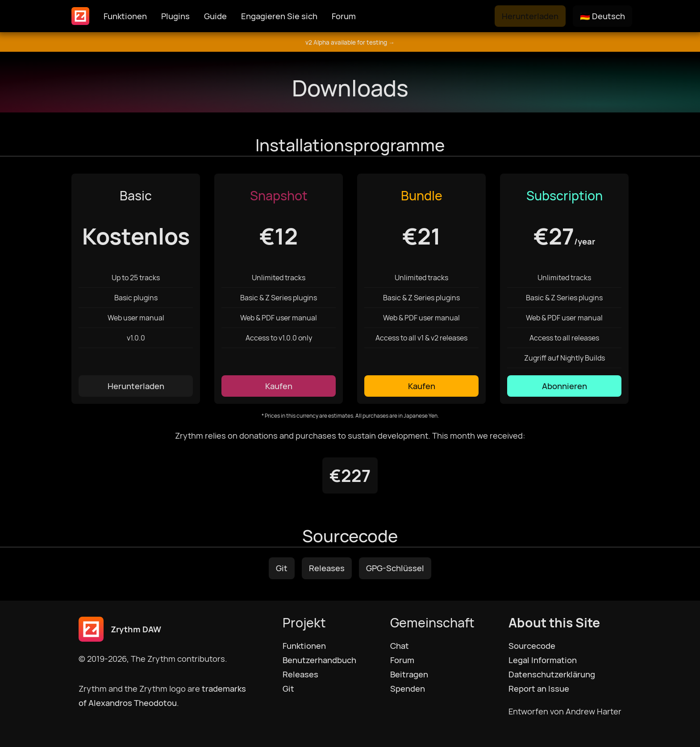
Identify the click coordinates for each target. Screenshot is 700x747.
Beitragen (409, 674)
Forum (344, 16)
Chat (400, 646)
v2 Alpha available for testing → (350, 42)
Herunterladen (530, 16)
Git (282, 568)
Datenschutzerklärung (552, 674)
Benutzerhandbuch (319, 660)
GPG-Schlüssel (395, 568)
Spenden (408, 689)
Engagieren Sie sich (279, 16)
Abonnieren (565, 386)
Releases (327, 568)
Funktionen (125, 16)
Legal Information (543, 660)
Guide (215, 16)
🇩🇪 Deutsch (602, 16)
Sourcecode (532, 646)
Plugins (175, 16)
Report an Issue (539, 689)
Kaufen (279, 386)
